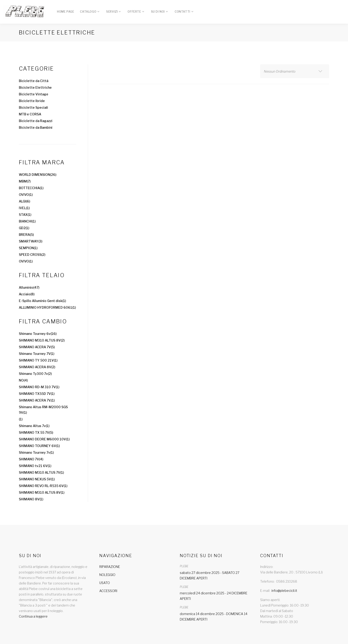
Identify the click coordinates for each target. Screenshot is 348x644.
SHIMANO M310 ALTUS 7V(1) (41, 472)
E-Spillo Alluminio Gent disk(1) (42, 301)
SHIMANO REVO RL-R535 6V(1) (43, 486)
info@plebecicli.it (284, 591)
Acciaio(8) (27, 294)
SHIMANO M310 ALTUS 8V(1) (42, 492)
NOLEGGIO (107, 575)
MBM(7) (25, 181)
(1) (21, 419)
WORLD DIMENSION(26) (38, 175)
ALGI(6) (24, 201)
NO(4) (23, 380)
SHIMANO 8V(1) (31, 499)
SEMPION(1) (28, 248)
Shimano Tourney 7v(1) (36, 452)
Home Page (66, 12)
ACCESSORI (108, 591)
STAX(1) (25, 215)
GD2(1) (24, 228)
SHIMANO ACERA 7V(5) (37, 347)
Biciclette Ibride (32, 101)
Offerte (134, 12)
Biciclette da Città (34, 81)
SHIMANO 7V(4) (31, 459)
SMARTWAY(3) (31, 241)
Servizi (112, 12)
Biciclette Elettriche (35, 87)
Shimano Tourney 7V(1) (37, 354)
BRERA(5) (26, 235)
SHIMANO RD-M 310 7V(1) (39, 387)
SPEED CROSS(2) (32, 255)
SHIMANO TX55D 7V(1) (37, 394)
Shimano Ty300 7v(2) (35, 374)
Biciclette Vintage (34, 94)
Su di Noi (158, 12)
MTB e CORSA (30, 114)
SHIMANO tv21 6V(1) (35, 466)
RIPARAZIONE (110, 567)
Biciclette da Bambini (36, 127)
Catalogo (88, 12)
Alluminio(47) (29, 287)
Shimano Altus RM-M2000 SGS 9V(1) (43, 410)
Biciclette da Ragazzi (36, 121)
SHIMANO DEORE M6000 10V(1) (44, 439)
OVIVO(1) (26, 195)
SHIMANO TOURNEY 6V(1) (39, 446)
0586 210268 (287, 581)
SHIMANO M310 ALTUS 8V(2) (42, 340)
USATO (105, 583)
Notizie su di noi (201, 556)
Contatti (183, 12)
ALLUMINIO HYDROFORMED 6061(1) (47, 307)
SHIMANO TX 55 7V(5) (36, 432)
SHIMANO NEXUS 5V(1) (37, 479)
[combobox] (295, 71)
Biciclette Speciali (33, 107)
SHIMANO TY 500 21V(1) (38, 360)
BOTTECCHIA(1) (31, 188)
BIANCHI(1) (27, 221)
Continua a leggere (33, 616)
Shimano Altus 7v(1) (34, 426)
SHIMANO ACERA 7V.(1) (37, 400)
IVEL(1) (24, 208)
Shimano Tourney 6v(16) (38, 334)
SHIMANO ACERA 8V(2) (37, 367)
